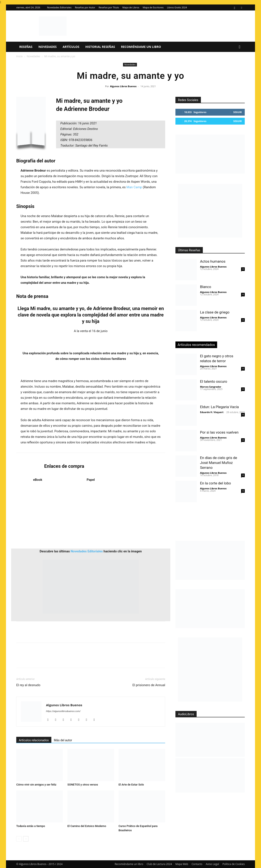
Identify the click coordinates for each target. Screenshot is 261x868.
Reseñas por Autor (85, 7)
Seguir (238, 112)
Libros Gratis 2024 (177, 7)
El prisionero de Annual (149, 685)
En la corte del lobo (215, 483)
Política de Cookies (234, 864)
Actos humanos (213, 261)
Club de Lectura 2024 (159, 864)
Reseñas (26, 47)
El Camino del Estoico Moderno (87, 826)
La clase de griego (215, 312)
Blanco (206, 287)
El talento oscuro (214, 381)
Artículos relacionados (34, 740)
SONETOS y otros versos (83, 785)
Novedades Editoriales (59, 7)
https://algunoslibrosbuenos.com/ (63, 711)
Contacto (197, 864)
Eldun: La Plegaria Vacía (219, 407)
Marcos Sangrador (211, 387)
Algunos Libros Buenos (123, 86)
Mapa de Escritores (153, 7)
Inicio (19, 56)
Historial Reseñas (100, 47)
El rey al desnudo (28, 685)
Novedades (47, 47)
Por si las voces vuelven (219, 432)
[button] (240, 47)
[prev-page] (19, 839)
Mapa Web (182, 864)
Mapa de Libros (131, 7)
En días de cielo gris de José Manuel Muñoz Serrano (219, 463)
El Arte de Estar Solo (131, 785)
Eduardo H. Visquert (212, 412)
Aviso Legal (212, 864)
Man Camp (134, 187)
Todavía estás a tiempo (31, 826)
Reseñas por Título (109, 7)
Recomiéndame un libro (141, 47)
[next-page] (26, 839)
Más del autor (63, 740)
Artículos (71, 47)
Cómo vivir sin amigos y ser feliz (36, 785)
